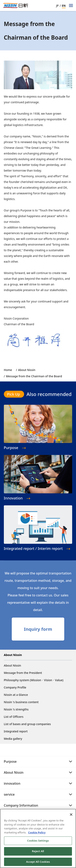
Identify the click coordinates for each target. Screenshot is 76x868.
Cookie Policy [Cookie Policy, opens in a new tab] (37, 834)
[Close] (71, 816)
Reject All (38, 853)
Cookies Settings (38, 842)
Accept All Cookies (38, 863)
